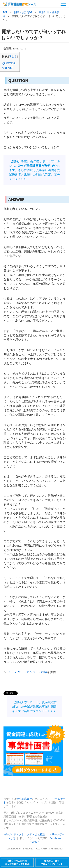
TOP (5, 12)
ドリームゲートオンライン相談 (26, 672)
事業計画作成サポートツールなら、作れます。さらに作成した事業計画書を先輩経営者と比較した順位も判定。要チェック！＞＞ (35, 170)
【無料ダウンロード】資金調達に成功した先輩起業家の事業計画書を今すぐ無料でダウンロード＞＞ (35, 706)
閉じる (13, 56)
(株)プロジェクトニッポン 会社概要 (25, 834)
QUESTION (9, 63)
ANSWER (8, 67)
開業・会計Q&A (23, 12)
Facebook (55, 838)
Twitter (34, 842)
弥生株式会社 (24, 799)
